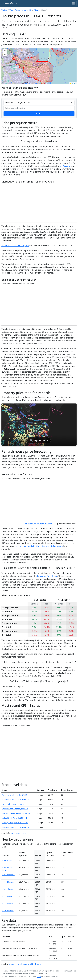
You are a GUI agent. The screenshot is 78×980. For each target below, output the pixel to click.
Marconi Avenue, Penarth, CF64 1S (16, 813)
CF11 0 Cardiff (8, 903)
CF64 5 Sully (7, 860)
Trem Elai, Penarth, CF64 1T (13, 804)
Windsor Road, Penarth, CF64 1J (15, 795)
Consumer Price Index (47, 576)
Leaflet (73, 83)
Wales (4, 10)
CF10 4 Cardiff (8, 911)
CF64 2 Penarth (8, 882)
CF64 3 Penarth (8, 875)
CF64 (36, 10)
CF (30, 10)
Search (39, 114)
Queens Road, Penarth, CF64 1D (15, 809)
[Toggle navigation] (73, 3)
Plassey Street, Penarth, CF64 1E (15, 823)
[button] (5, 51)
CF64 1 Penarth (8, 889)
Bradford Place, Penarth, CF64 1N (16, 799)
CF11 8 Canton (8, 896)
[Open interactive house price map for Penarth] (39, 425)
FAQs (39, 977)
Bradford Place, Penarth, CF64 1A (16, 827)
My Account (65, 166)
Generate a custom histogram (15, 246)
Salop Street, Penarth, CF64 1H (15, 818)
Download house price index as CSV (40, 524)
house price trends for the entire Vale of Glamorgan (39, 546)
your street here (19, 833)
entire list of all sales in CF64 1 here (25, 964)
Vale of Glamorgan (18, 10)
